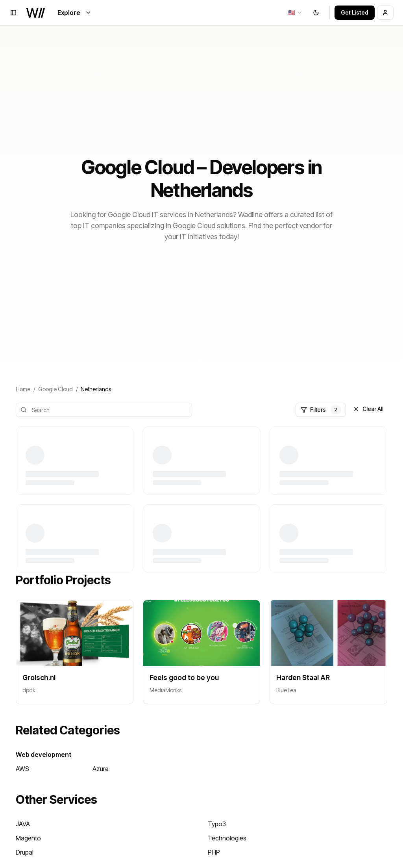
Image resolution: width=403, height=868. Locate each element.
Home (23, 389)
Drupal (25, 852)
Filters (321, 410)
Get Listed (355, 12)
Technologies (227, 838)
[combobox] (295, 13)
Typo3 (217, 824)
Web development (44, 755)
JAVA (23, 824)
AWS (22, 769)
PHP (214, 852)
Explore (74, 13)
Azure (101, 769)
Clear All (368, 409)
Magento (28, 838)
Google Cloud (55, 389)
